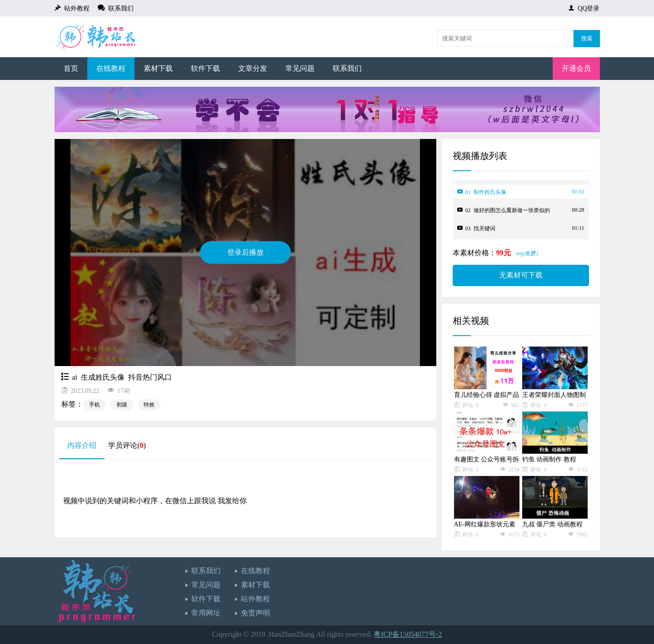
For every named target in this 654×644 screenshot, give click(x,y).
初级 (122, 405)
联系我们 (119, 8)
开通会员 (576, 68)
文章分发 (253, 68)
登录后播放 (245, 252)
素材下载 (158, 68)
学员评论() (127, 445)
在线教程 (111, 68)
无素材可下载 (521, 275)
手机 (95, 405)
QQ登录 (587, 8)
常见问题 (300, 68)
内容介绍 (82, 445)
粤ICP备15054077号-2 (408, 634)
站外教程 (75, 8)
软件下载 (205, 68)
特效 (149, 405)
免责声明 (255, 613)
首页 (71, 68)
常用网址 (206, 613)
